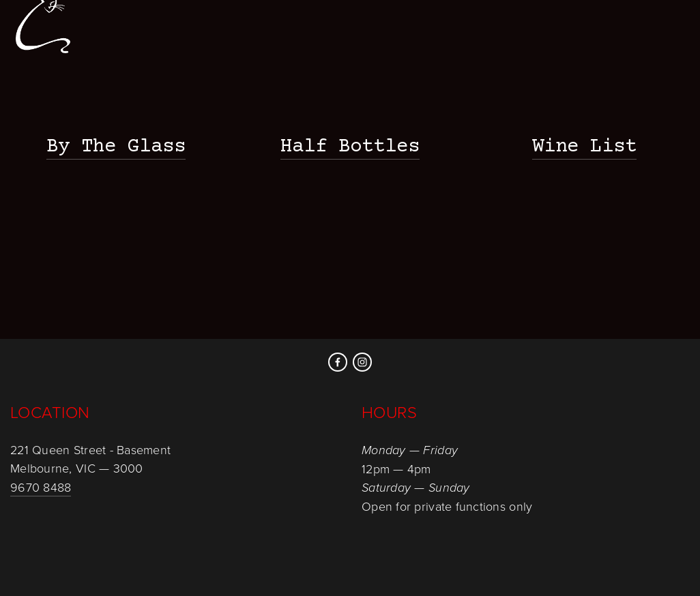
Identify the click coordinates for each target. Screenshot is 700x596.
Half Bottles (350, 147)
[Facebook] (338, 362)
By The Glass (116, 147)
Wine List (584, 147)
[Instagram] (362, 362)
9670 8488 (41, 487)
